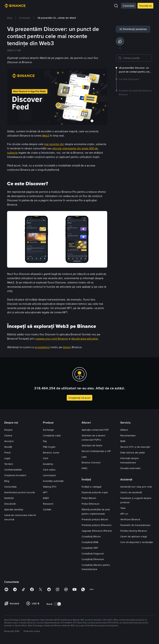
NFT (45, 492)
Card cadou (49, 470)
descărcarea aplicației (85, 339)
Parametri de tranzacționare (135, 525)
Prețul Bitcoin (89, 498)
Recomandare (128, 435)
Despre (8, 430)
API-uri (124, 514)
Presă (7, 453)
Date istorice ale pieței (133, 453)
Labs (84, 457)
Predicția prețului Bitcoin (95, 519)
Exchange (48, 430)
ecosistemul (42, 347)
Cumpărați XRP (90, 548)
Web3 (46, 136)
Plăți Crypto (49, 447)
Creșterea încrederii (15, 475)
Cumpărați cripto (52, 435)
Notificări (9, 498)
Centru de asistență (131, 492)
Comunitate (10, 487)
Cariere (8, 435)
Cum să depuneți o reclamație (137, 542)
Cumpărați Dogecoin (93, 553)
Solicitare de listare (92, 445)
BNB (123, 441)
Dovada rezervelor (131, 468)
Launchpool (49, 475)
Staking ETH (50, 487)
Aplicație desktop (14, 509)
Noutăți (8, 447)
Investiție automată (53, 481)
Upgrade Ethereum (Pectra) (97, 531)
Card (46, 458)
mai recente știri (54, 144)
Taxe (123, 508)
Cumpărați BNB (90, 542)
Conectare (129, 6)
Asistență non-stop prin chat (136, 487)
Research (48, 504)
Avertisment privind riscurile (20, 492)
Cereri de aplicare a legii (134, 536)
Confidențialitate (13, 470)
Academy (48, 464)
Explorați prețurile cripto (95, 492)
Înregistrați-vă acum (79, 398)
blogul (67, 347)
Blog (7, 481)
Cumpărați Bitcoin (91, 536)
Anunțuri (9, 441)
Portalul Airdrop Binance (134, 531)
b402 (84, 468)
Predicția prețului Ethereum (97, 525)
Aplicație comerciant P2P (95, 430)
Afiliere (124, 430)
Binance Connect (91, 462)
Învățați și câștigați (91, 487)
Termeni (9, 464)
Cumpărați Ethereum (93, 559)
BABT (46, 498)
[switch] (57, 604)
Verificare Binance (130, 519)
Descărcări (10, 504)
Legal (7, 458)
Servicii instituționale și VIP (96, 451)
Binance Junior (51, 453)
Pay (45, 441)
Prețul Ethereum (91, 504)
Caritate (47, 509)
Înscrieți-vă (145, 6)
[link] (10, 18)
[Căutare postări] (136, 58)
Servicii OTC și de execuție (135, 447)
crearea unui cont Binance (52, 339)
